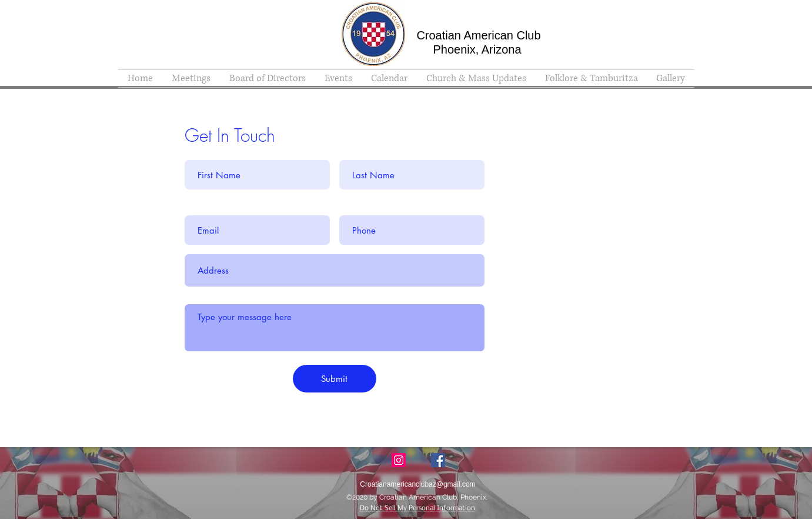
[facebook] (438, 460)
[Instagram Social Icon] (399, 460)
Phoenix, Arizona (477, 49)
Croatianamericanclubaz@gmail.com (578, 263)
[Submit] (335, 379)
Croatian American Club (478, 35)
